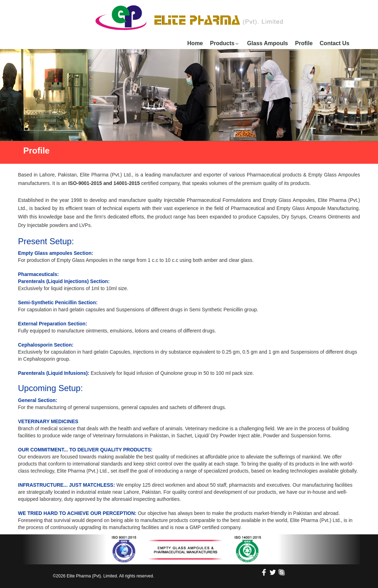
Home (195, 43)
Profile (304, 43)
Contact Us (335, 43)
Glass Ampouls (268, 43)
